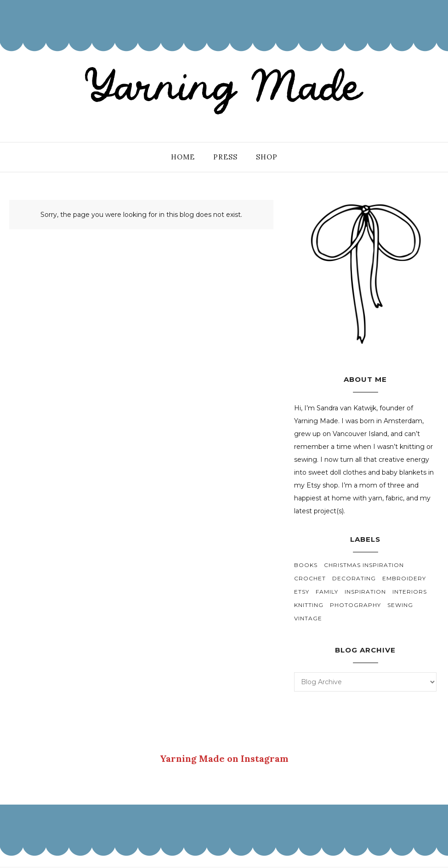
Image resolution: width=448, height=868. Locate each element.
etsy (302, 592)
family (327, 592)
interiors (410, 592)
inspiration (365, 592)
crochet (310, 578)
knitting (309, 605)
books (306, 565)
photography (355, 605)
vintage (308, 618)
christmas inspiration (364, 565)
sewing (400, 605)
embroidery (404, 578)
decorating (354, 578)
